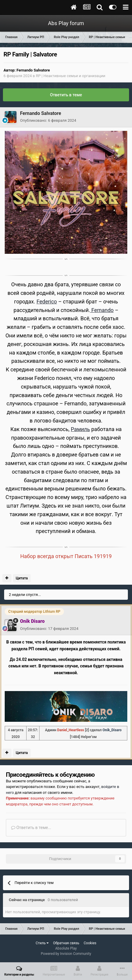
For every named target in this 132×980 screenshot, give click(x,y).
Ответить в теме (66, 95)
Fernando (102, 310)
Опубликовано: (48, 120)
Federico (47, 302)
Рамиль (80, 429)
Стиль (42, 943)
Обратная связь (66, 943)
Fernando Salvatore (33, 70)
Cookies (90, 943)
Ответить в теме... (31, 828)
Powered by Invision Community (66, 954)
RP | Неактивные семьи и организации (71, 76)
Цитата (22, 578)
